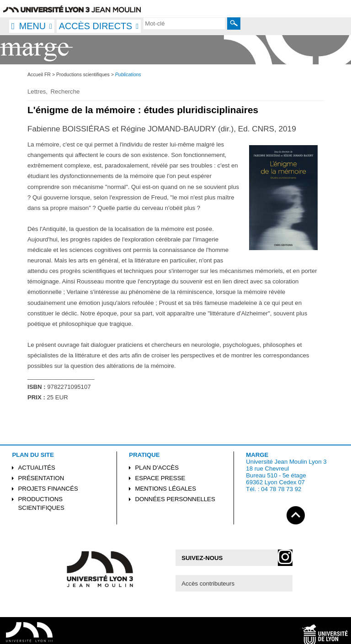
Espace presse (160, 478)
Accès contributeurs (208, 584)
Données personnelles (175, 499)
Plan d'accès (157, 468)
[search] (184, 23)
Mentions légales (166, 489)
